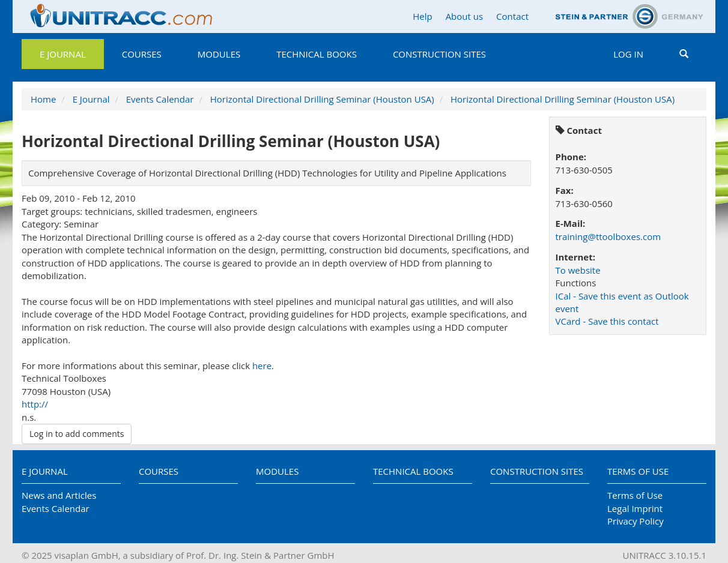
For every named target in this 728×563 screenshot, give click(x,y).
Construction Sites (439, 54)
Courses (142, 54)
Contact (512, 16)
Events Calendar (160, 99)
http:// (35, 404)
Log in (628, 54)
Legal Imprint (635, 508)
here (262, 366)
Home (43, 99)
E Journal (63, 54)
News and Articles (59, 495)
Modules (219, 54)
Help (422, 16)
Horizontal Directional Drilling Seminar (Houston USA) (322, 99)
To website (578, 270)
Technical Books (317, 54)
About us (464, 16)
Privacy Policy (635, 521)
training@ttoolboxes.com (608, 236)
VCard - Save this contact (607, 321)
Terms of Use (638, 471)
